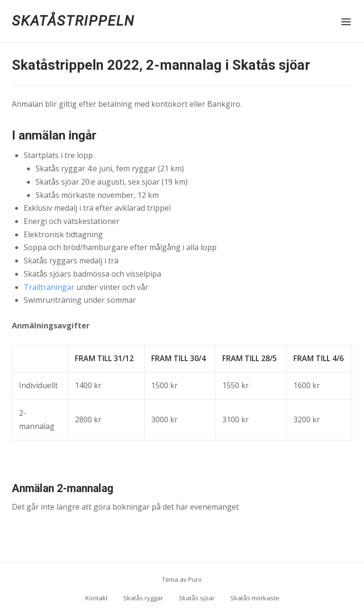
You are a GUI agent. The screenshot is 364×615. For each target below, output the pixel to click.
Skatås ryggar (143, 598)
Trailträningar (49, 287)
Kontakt (96, 598)
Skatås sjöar (197, 598)
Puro (195, 579)
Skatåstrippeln (73, 21)
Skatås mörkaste (255, 598)
